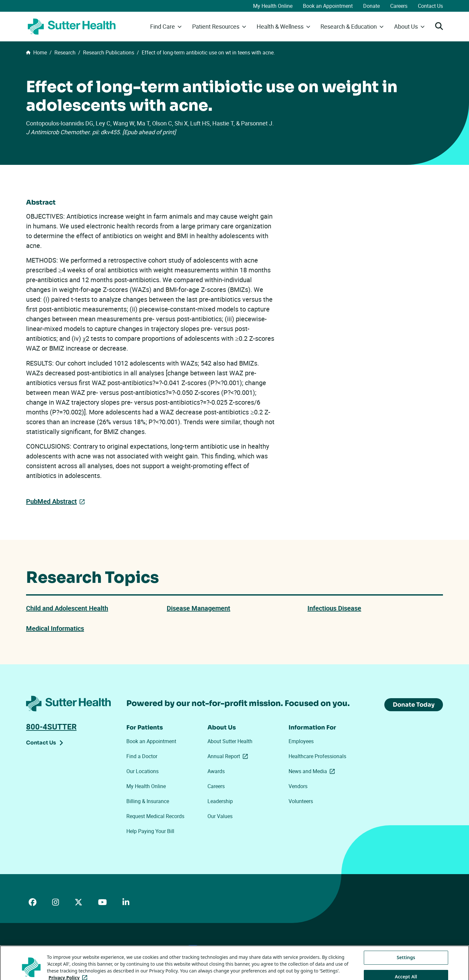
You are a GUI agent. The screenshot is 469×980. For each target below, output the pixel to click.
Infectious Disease (334, 608)
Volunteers (301, 801)
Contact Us (430, 6)
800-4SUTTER (51, 727)
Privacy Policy (123, 948)
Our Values (220, 816)
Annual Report (229, 756)
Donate (371, 6)
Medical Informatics (55, 628)
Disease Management (199, 608)
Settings (406, 966)
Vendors (298, 786)
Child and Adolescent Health (67, 608)
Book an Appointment (328, 6)
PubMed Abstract (51, 501)
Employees (301, 741)
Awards (216, 771)
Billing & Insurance (148, 801)
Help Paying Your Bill (150, 831)
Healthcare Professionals (317, 756)
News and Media (313, 771)
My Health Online (273, 6)
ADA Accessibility (43, 948)
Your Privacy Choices (171, 948)
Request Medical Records (155, 816)
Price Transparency (85, 948)
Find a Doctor (142, 756)
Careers (399, 6)
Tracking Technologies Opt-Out (235, 948)
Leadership (220, 801)
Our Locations (142, 771)
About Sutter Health (230, 741)
